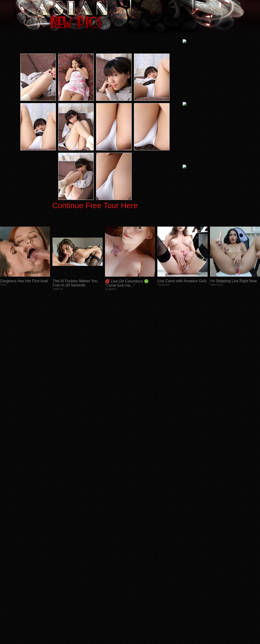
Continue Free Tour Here (95, 205)
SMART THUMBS (138, 551)
